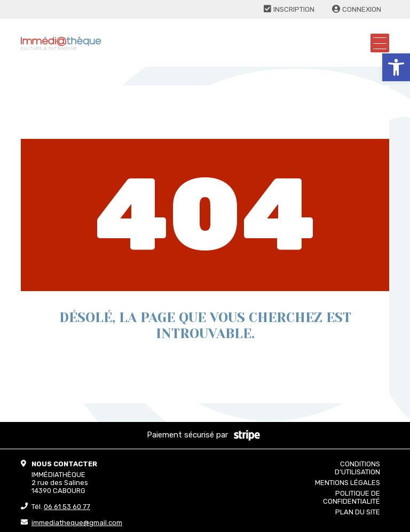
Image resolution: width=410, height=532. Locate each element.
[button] (396, 67)
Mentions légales (348, 483)
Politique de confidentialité (352, 497)
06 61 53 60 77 (67, 507)
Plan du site (358, 512)
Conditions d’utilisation (357, 468)
